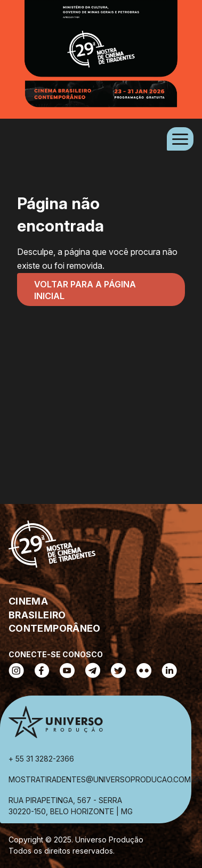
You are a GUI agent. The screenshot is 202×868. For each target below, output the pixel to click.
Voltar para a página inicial (85, 290)
